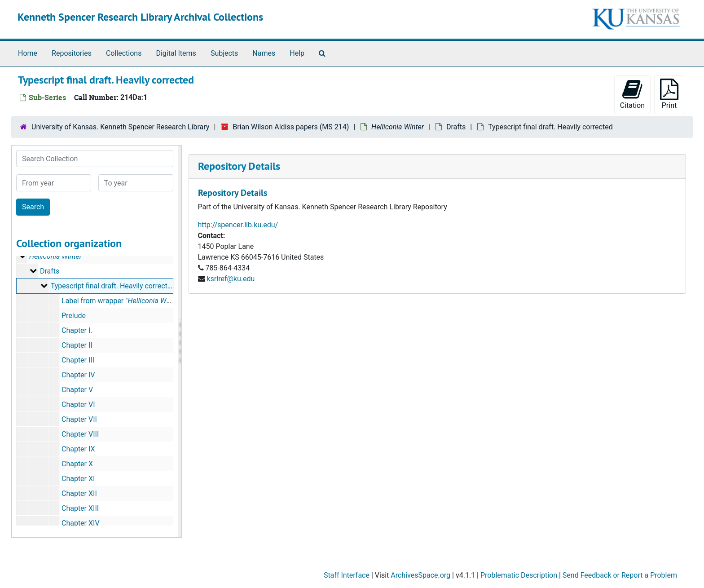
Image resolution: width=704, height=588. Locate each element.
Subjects (224, 53)
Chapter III (78, 360)
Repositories (72, 53)
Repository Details (239, 166)
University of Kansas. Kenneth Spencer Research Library (120, 127)
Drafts (456, 127)
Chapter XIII (80, 508)
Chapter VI (78, 405)
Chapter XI (78, 479)
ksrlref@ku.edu (231, 279)
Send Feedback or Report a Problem (620, 575)
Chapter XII (79, 493)
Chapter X (77, 464)
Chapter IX (78, 449)
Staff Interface (347, 575)
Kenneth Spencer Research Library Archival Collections (140, 17)
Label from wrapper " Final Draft (138, 301)
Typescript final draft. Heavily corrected (113, 286)
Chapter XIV (81, 523)
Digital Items (176, 53)
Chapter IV (78, 375)
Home (28, 53)
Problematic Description (519, 575)
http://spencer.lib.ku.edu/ (238, 225)
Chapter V (77, 390)
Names (264, 53)
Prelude (74, 316)
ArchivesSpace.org (420, 575)
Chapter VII (79, 419)
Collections (124, 53)
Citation (632, 94)
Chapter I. (77, 330)
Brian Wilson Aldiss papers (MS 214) (291, 127)
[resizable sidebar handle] (180, 341)
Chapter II (77, 345)
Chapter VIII (80, 434)
